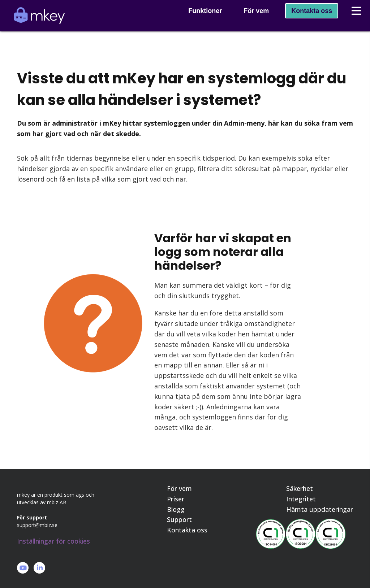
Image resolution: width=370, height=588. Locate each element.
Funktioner (199, 20)
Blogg (176, 510)
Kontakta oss (306, 20)
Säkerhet (300, 489)
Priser (176, 499)
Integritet (301, 499)
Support (179, 520)
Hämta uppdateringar (320, 510)
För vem (250, 20)
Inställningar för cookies (53, 541)
